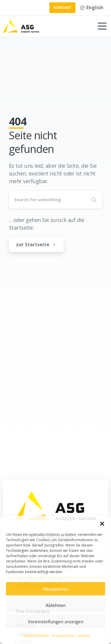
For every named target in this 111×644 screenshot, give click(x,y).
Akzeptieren (56, 589)
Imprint (84, 636)
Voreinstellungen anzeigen (56, 621)
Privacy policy (63, 636)
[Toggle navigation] (102, 26)
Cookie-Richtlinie (35, 636)
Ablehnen (56, 605)
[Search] (48, 200)
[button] (102, 523)
